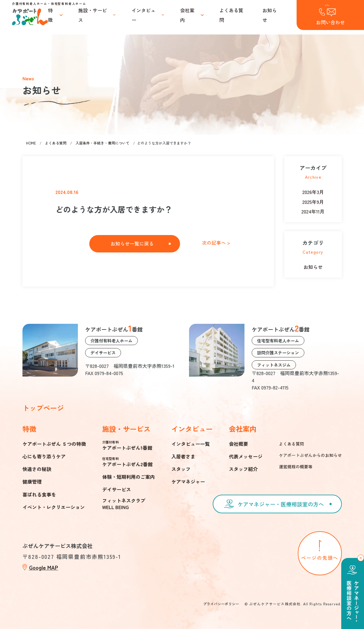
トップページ (43, 408)
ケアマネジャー (188, 481)
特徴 (50, 15)
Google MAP (44, 567)
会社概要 (238, 444)
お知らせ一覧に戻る (132, 243)
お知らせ (270, 15)
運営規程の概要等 (296, 467)
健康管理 (32, 481)
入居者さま (183, 456)
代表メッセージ (246, 456)
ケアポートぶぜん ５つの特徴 (54, 444)
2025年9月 (313, 202)
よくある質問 (231, 15)
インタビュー (144, 15)
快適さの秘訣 (37, 469)
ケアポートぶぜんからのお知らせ (310, 455)
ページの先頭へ (320, 558)
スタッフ (181, 469)
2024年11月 (313, 211)
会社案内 (187, 15)
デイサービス (117, 489)
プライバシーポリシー (221, 604)
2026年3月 (313, 192)
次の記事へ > (216, 243)
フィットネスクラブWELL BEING (124, 504)
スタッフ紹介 (243, 469)
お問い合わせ (330, 22)
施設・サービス (93, 15)
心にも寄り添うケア (44, 456)
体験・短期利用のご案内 (129, 477)
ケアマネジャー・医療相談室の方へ (281, 504)
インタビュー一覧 (191, 444)
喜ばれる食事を (39, 494)
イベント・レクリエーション (54, 507)
